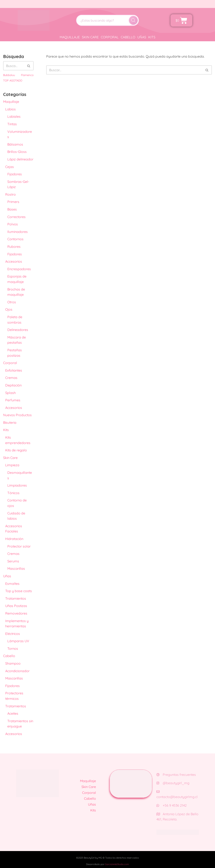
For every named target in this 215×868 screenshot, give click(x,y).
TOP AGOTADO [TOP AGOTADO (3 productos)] (13, 80)
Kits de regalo (16, 450)
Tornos (13, 648)
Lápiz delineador (20, 159)
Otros (12, 302)
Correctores (16, 217)
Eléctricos (13, 634)
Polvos (13, 224)
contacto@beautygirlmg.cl (177, 795)
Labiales (14, 116)
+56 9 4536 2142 (172, 805)
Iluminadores (18, 232)
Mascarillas (16, 568)
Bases (12, 209)
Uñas (142, 37)
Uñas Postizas (16, 606)
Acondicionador (17, 671)
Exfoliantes (14, 370)
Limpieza (12, 465)
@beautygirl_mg (173, 783)
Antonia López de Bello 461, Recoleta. (177, 817)
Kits (152, 37)
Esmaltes (12, 584)
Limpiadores (17, 485)
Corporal (110, 37)
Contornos (15, 239)
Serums (13, 561)
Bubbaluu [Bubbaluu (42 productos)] (9, 75)
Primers (13, 202)
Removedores (16, 613)
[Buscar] (133, 20)
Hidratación (14, 539)
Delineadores (18, 330)
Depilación (13, 385)
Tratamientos (16, 598)
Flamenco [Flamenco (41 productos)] (27, 75)
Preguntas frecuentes (176, 775)
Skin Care (90, 37)
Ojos (9, 309)
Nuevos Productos (17, 415)
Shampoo (13, 663)
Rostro (10, 194)
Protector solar (19, 546)
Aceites (13, 713)
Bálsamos (15, 144)
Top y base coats (19, 591)
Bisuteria (10, 422)
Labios (10, 109)
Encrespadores (19, 269)
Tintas (12, 124)
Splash (10, 393)
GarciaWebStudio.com (117, 864)
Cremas (11, 378)
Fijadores (15, 174)
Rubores (14, 247)
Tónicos (13, 493)
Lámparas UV (18, 641)
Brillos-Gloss (17, 152)
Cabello (128, 37)
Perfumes (13, 400)
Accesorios (14, 261)
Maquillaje (70, 37)
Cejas (10, 167)
